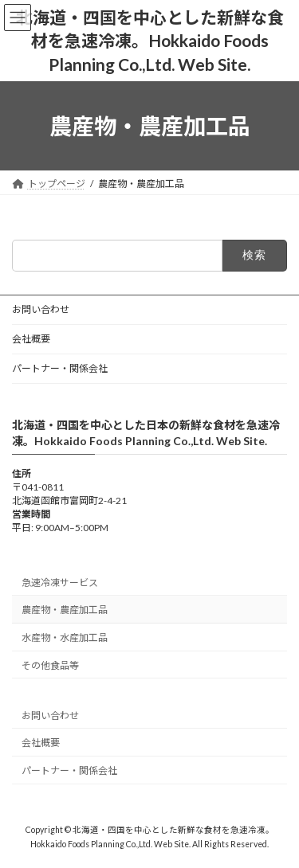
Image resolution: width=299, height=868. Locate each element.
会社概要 (31, 339)
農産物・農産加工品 (65, 610)
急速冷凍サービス (60, 582)
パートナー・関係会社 (60, 368)
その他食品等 (50, 665)
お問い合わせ (41, 309)
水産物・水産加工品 (65, 637)
